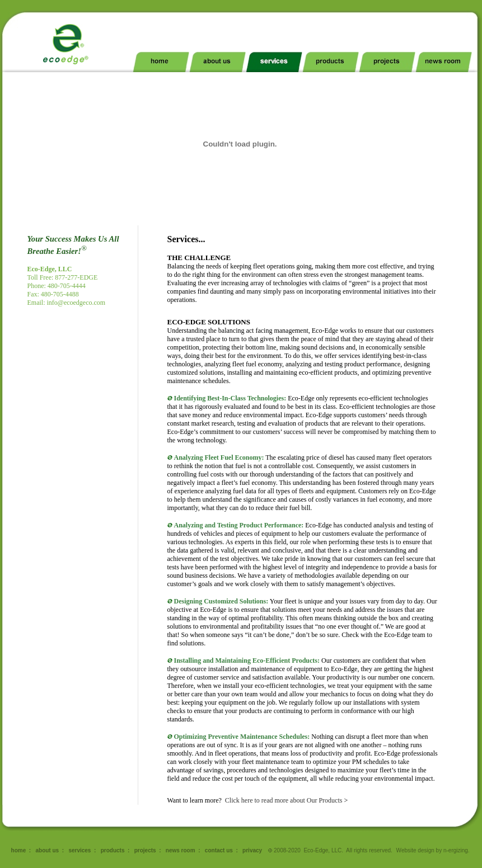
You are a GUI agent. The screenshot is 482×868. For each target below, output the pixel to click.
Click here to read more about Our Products (284, 800)
